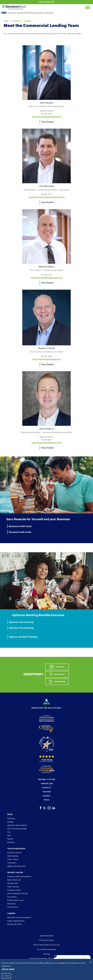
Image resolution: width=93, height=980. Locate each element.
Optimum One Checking (21, 622)
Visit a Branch (57, 674)
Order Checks (13, 859)
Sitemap (47, 954)
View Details (47, 122)
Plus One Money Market (17, 829)
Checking (11, 818)
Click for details (8, 969)
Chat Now (47, 792)
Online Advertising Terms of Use (47, 945)
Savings (10, 822)
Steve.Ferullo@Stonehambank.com (46, 359)
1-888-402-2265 (47, 783)
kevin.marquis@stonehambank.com (46, 117)
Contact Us (57, 667)
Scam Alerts (12, 897)
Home (6, 21)
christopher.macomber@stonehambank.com (47, 197)
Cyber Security (13, 887)
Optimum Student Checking (23, 637)
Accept (6, 976)
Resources (11, 904)
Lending (28, 21)
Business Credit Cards (20, 526)
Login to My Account (46, 2)
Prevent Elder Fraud (15, 900)
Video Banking (57, 682)
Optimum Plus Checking (21, 628)
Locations (47, 796)
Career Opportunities (16, 921)
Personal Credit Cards (20, 532)
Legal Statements (47, 936)
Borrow (10, 839)
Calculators (12, 863)
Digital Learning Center (17, 866)
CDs (9, 832)
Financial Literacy (14, 853)
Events (46, 800)
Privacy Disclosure (47, 940)
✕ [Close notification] (55, 956)
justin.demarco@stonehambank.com (46, 443)
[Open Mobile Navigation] (88, 7)
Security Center (15, 872)
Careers (11, 913)
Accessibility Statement (47, 949)
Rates (10, 814)
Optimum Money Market (17, 825)
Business (16, 21)
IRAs (9, 835)
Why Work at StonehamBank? (19, 917)
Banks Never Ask (14, 880)
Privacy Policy (13, 907)
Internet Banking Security (18, 893)
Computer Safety (14, 890)
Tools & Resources (16, 848)
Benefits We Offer (14, 924)
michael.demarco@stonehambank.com (47, 278)
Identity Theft (13, 883)
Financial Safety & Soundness (19, 876)
